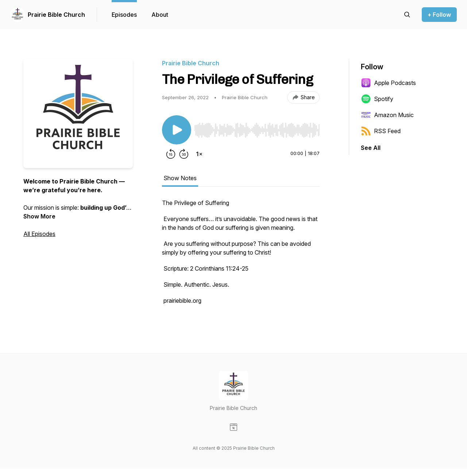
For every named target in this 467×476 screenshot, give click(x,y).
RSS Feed (381, 131)
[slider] (257, 130)
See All (371, 148)
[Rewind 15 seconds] (171, 154)
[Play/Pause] (177, 130)
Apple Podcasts (388, 83)
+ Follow (439, 15)
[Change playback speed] (199, 154)
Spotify (377, 99)
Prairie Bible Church (56, 15)
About (160, 15)
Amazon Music (387, 115)
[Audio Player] (257, 128)
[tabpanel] (241, 255)
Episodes (124, 15)
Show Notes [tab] (180, 178)
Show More (39, 216)
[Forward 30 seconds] (184, 154)
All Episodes (39, 234)
